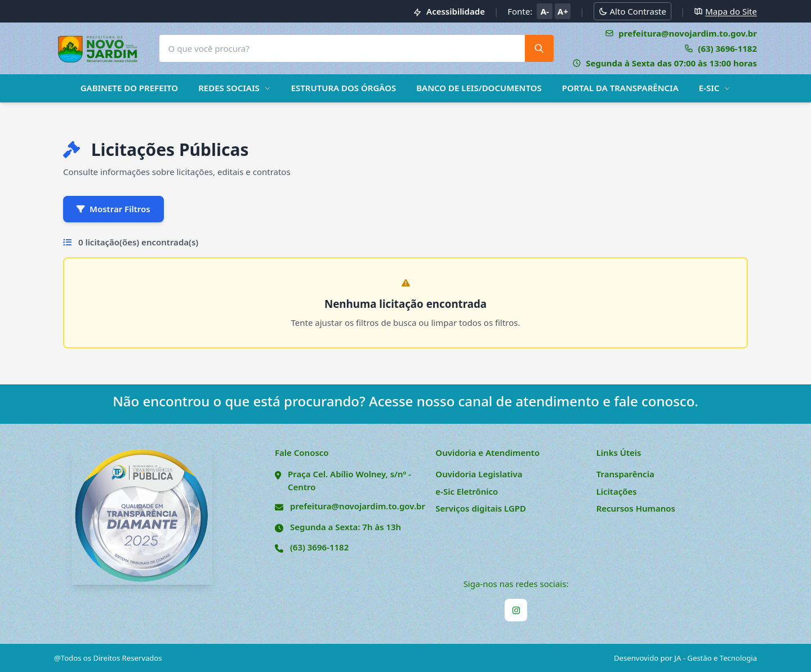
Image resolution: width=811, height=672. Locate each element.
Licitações (617, 491)
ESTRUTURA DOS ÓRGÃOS (344, 88)
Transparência (625, 474)
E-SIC (715, 88)
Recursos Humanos (636, 508)
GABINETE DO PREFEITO (129, 88)
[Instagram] (516, 610)
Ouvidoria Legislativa (479, 474)
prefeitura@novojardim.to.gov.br (358, 506)
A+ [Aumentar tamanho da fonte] (563, 11)
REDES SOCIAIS (235, 88)
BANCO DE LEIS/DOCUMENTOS (479, 88)
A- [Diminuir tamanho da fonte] (545, 11)
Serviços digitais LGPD (481, 508)
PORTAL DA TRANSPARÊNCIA (620, 88)
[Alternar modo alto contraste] (632, 12)
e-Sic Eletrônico (467, 491)
